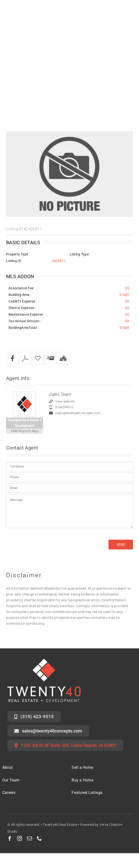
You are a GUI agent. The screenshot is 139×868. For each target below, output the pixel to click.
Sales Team (60, 394)
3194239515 (64, 407)
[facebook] (10, 839)
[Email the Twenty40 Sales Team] (48, 731)
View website (65, 401)
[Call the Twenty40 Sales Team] (34, 717)
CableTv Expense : (23, 301)
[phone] (39, 839)
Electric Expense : (22, 308)
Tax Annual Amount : (25, 321)
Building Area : (20, 295)
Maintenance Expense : (27, 314)
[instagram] (20, 839)
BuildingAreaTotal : (23, 328)
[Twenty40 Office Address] (65, 745)
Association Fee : (22, 288)
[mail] (30, 839)
